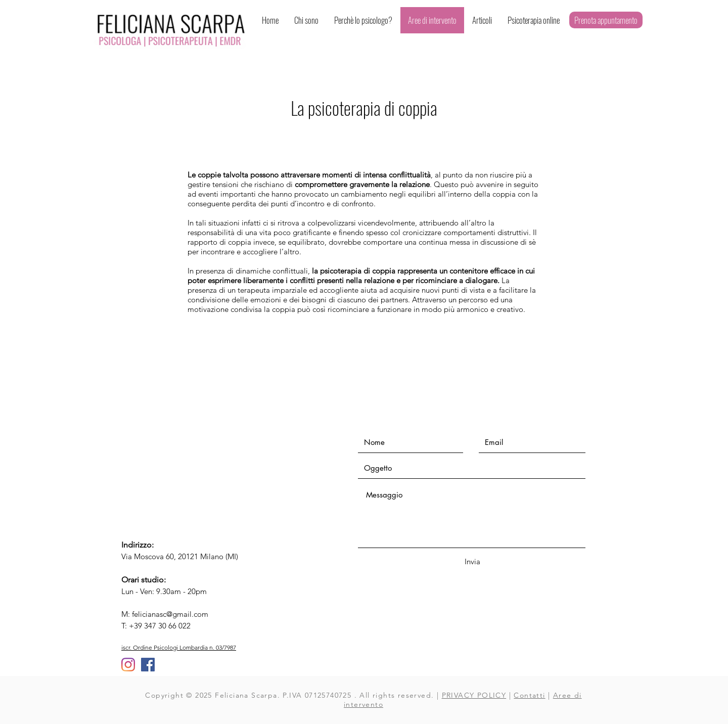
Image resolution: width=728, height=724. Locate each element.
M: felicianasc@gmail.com (165, 614)
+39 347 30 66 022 (160, 626)
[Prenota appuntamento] (606, 20)
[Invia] (472, 561)
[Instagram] (128, 665)
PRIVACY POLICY (474, 695)
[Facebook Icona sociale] (148, 665)
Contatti (529, 695)
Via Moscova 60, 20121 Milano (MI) (180, 556)
